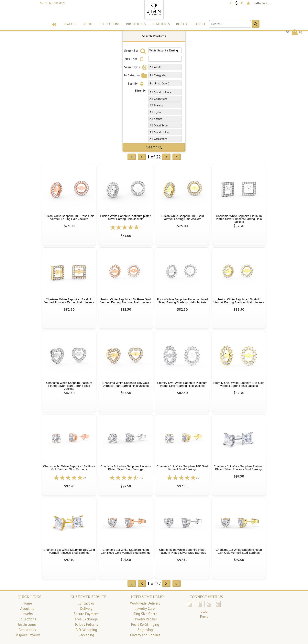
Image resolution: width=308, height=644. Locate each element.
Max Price (135, 59)
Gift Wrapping (86, 630)
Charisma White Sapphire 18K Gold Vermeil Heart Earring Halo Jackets (126, 384)
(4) (198, 477)
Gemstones (161, 24)
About (201, 24)
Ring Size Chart (145, 614)
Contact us (86, 603)
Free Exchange (86, 619)
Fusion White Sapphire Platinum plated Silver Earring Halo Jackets (126, 217)
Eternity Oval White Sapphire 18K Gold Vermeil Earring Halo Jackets (239, 384)
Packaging (86, 635)
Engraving (145, 630)
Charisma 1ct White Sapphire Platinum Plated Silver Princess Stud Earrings (239, 468)
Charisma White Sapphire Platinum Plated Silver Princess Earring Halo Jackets (239, 219)
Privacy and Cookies (145, 635)
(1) (141, 227)
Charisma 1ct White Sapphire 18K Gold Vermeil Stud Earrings (182, 468)
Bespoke (183, 24)
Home (27, 603)
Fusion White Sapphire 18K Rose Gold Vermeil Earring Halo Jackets (69, 217)
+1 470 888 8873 (55, 3)
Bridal (88, 24)
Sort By (137, 84)
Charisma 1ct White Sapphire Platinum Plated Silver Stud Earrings (126, 468)
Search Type (136, 67)
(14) (141, 477)
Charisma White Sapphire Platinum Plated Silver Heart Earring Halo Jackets (69, 386)
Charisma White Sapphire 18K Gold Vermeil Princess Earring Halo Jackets (69, 301)
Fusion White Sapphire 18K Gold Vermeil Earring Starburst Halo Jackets (239, 301)
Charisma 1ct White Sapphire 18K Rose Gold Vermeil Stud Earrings (69, 468)
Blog (204, 611)
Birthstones (136, 24)
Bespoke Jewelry (27, 635)
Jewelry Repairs (145, 619)
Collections (110, 24)
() (297, 32)
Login (265, 3)
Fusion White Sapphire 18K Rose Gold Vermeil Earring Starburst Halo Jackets (126, 301)
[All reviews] (125, 227)
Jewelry (70, 24)
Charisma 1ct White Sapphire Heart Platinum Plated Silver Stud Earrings (182, 551)
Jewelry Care (145, 608)
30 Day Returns (86, 624)
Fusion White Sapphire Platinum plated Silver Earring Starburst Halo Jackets (182, 301)
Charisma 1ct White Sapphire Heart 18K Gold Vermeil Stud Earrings (239, 551)
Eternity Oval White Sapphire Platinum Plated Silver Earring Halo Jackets (182, 384)
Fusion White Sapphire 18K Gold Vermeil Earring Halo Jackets (182, 217)
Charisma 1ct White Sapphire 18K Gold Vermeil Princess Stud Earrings (69, 551)
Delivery (86, 608)
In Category (136, 75)
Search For (135, 51)
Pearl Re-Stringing (145, 624)
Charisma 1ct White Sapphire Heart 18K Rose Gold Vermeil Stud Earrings (126, 551)
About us (27, 608)
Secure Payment (86, 614)
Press (204, 617)
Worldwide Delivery (145, 603)
